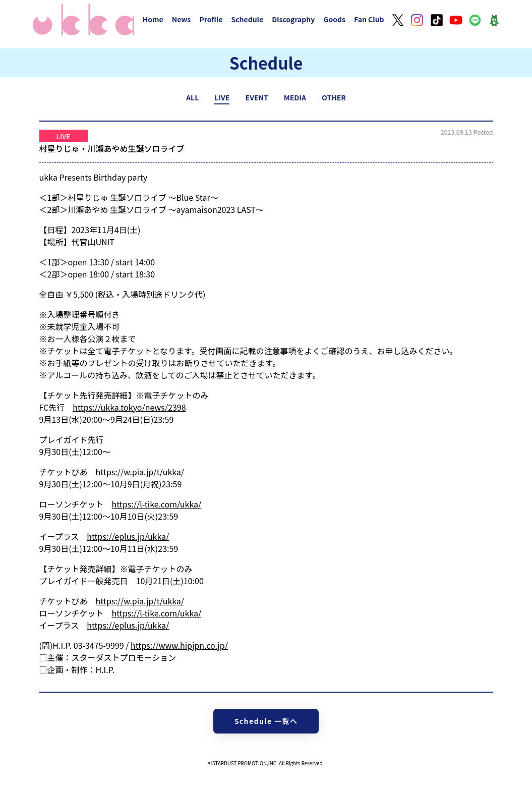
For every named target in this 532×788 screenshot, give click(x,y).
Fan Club (369, 19)
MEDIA (295, 97)
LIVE (222, 97)
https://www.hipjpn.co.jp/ (179, 645)
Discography (293, 19)
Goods (334, 19)
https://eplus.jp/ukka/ (128, 536)
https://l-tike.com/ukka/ (157, 504)
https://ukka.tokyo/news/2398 (129, 407)
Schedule (247, 19)
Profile (211, 19)
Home (153, 19)
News (182, 19)
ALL (192, 97)
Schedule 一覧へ (266, 721)
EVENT (257, 97)
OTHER (334, 97)
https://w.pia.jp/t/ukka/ (140, 472)
